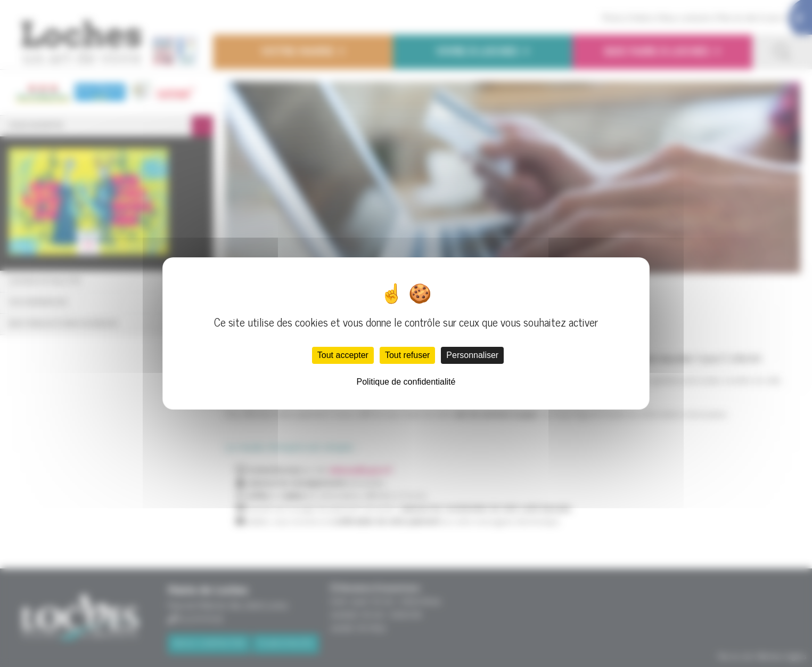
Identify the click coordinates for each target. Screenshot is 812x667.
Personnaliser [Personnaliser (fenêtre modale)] (472, 355)
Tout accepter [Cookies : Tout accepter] (343, 355)
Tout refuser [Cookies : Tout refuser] (407, 355)
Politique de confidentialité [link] (406, 382)
